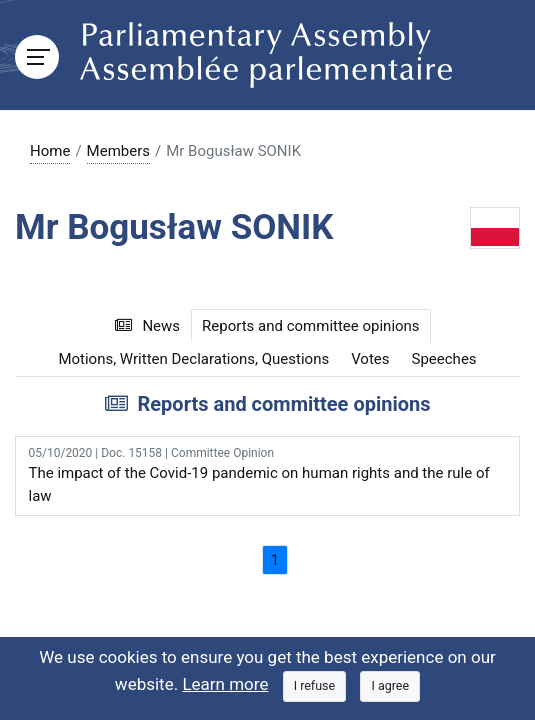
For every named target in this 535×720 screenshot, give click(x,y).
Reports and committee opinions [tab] (311, 326)
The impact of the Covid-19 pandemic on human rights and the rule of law (268, 474)
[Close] (315, 686)
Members (118, 151)
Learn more (225, 684)
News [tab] (147, 326)
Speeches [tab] (444, 359)
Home (50, 151)
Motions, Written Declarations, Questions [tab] (193, 359)
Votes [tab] (370, 359)
